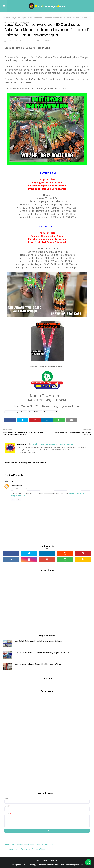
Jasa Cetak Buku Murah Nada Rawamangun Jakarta (38, 641)
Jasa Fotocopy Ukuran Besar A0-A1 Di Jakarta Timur (37, 664)
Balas (13, 500)
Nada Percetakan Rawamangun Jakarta (21, 41)
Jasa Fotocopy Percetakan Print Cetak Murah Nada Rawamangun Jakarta (54, 865)
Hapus (18, 500)
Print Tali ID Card (35, 412)
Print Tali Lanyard (50, 412)
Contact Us (56, 860)
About (46, 860)
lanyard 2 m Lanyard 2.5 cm (22, 18)
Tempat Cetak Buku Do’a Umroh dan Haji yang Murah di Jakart (43, 653)
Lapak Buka (16, 486)
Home (38, 860)
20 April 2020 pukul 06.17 (19, 489)
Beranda (8, 18)
